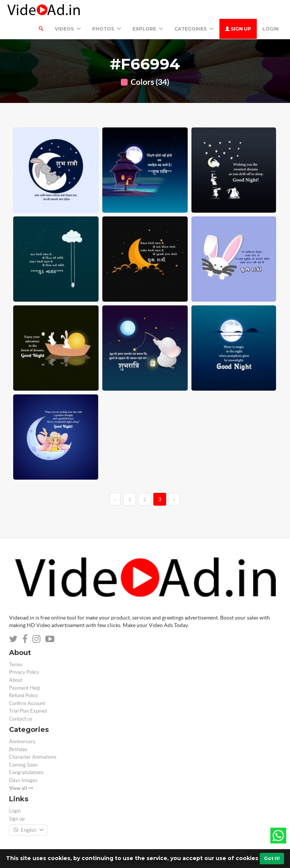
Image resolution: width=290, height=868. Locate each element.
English (28, 830)
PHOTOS (107, 29)
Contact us (21, 719)
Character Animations (33, 757)
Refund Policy (24, 695)
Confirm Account (27, 703)
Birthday (18, 749)
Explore (148, 29)
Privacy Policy (24, 672)
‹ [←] (115, 499)
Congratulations (26, 772)
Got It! (272, 858)
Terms (16, 665)
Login (271, 29)
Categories (194, 29)
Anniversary (22, 741)
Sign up (238, 29)
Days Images (23, 780)
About (16, 680)
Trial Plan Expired (28, 711)
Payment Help (25, 688)
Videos (68, 29)
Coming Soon (23, 765)
